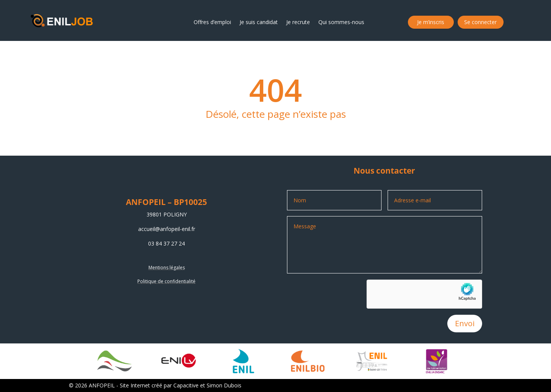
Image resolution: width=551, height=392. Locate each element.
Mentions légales (167, 268)
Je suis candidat (259, 22)
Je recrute (298, 22)
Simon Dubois (224, 385)
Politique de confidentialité (166, 281)
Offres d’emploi (212, 22)
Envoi (465, 323)
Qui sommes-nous (341, 22)
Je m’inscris (431, 22)
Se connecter (480, 22)
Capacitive (186, 385)
